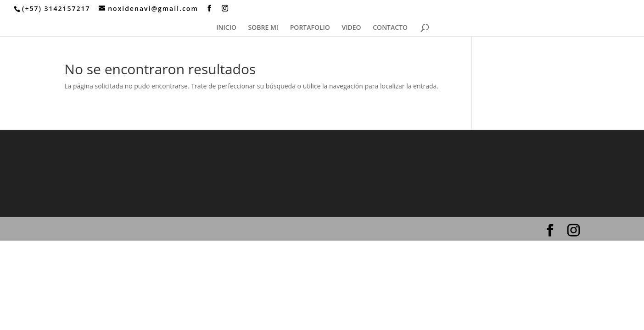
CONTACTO (390, 28)
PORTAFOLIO (310, 28)
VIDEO (352, 28)
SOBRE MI (263, 28)
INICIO (226, 28)
